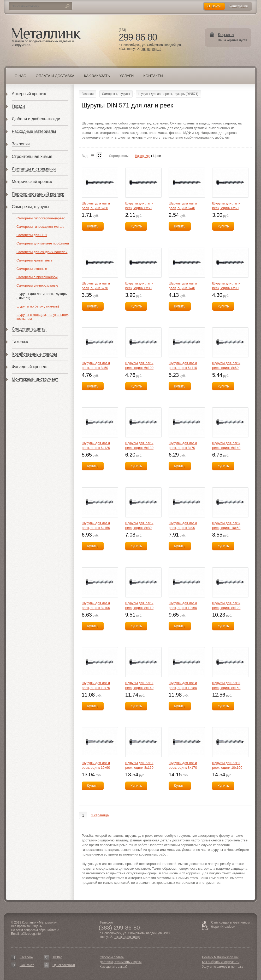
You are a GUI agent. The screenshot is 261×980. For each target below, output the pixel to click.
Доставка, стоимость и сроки (121, 962)
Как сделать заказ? (114, 967)
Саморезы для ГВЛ (32, 235)
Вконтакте (27, 965)
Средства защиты (29, 329)
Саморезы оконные (32, 269)
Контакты (153, 76)
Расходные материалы (34, 131)
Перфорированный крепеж (38, 194)
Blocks (99, 155)
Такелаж (20, 342)
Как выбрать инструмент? (221, 962)
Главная (88, 94)
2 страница (100, 815)
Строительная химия (32, 156)
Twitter (57, 957)
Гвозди (18, 106)
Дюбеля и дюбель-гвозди (36, 119)
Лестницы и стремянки (34, 169)
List (92, 155)
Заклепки (21, 144)
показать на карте (127, 937)
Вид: (85, 156)
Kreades (227, 927)
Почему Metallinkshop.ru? (220, 957)
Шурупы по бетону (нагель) (38, 306)
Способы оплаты (112, 957)
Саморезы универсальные (37, 285)
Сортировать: (119, 156)
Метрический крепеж (32, 182)
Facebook (26, 957)
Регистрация (239, 6)
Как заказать (97, 76)
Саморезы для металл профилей (43, 243)
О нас (20, 76)
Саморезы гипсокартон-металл (41, 227)
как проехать (151, 49)
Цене (157, 156)
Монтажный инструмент (35, 379)
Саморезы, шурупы (30, 207)
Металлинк (46, 34)
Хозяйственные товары (34, 354)
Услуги (127, 76)
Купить (93, 226)
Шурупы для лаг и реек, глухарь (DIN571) (168, 94)
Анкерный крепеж (29, 94)
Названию (142, 156)
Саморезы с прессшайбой (37, 277)
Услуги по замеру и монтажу (223, 967)
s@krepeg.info (31, 934)
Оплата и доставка (55, 76)
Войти (216, 6)
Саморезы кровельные (34, 260)
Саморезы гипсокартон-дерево (41, 218)
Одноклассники (64, 965)
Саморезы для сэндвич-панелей (42, 252)
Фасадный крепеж (29, 367)
